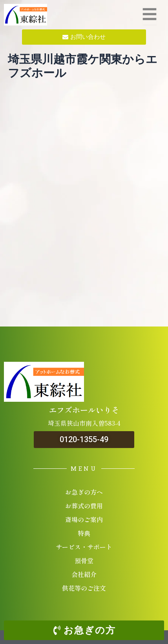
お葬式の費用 (84, 506)
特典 (84, 533)
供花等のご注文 (84, 588)
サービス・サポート (84, 547)
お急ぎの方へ (84, 492)
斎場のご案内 (84, 519)
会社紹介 (84, 574)
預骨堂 (84, 561)
